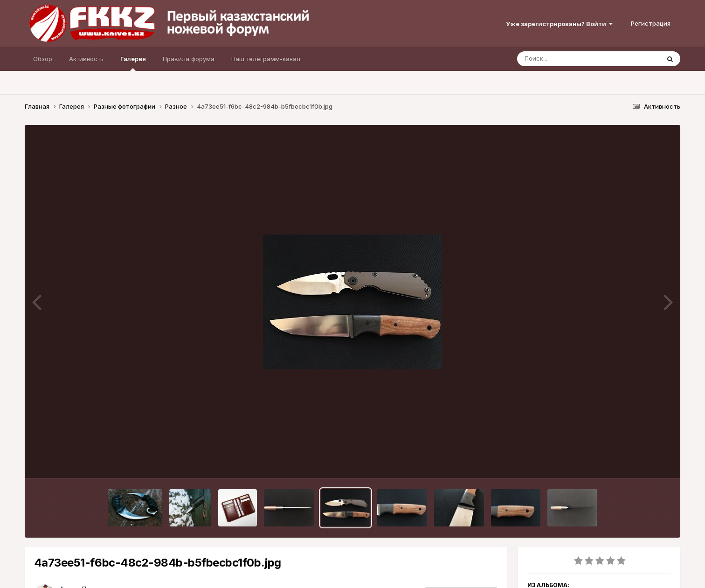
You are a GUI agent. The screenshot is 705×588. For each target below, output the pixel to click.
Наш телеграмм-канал (266, 59)
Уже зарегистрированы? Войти (559, 24)
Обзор (43, 59)
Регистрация (651, 23)
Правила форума (189, 59)
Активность (86, 59)
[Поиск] (571, 59)
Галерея (133, 63)
